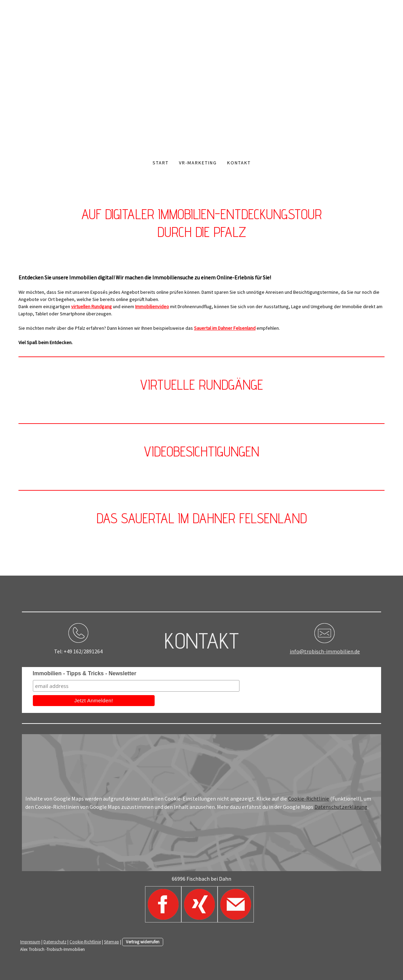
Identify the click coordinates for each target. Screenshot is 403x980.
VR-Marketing (198, 163)
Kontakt (239, 163)
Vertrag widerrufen (143, 942)
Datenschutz (55, 942)
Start (161, 163)
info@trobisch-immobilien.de (325, 651)
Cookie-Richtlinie (309, 799)
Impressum (30, 942)
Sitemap (112, 942)
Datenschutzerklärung (341, 807)
